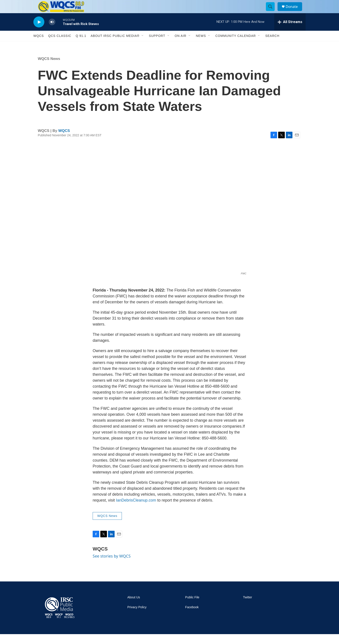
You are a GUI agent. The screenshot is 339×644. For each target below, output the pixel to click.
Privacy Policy (137, 617)
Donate (294, 12)
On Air (181, 46)
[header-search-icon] (272, 12)
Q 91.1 (81, 46)
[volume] (52, 32)
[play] (39, 32)
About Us (134, 607)
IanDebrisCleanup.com (136, 510)
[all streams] (290, 32)
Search (272, 46)
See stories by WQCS (112, 566)
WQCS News (49, 69)
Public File (192, 607)
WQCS (39, 46)
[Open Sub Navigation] (143, 46)
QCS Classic (60, 46)
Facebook (192, 617)
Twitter (248, 607)
